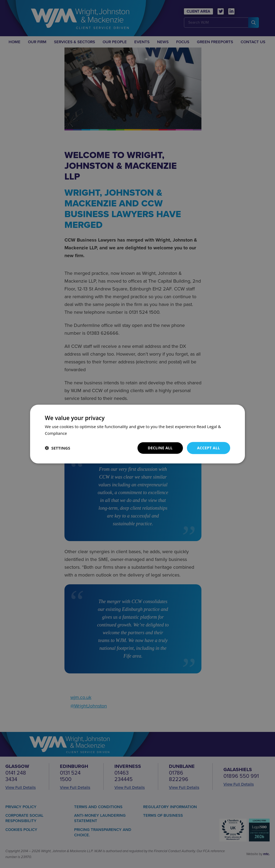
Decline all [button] (160, 448)
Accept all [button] (209, 448)
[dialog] (137, 434)
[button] (57, 448)
